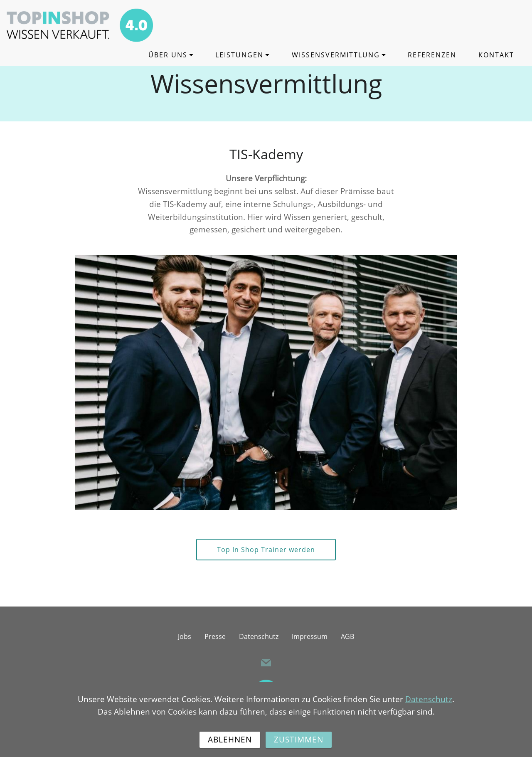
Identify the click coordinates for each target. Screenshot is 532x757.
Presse (215, 636)
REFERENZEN (432, 55)
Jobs (185, 636)
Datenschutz (259, 636)
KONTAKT (496, 55)
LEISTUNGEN (239, 55)
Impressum (310, 636)
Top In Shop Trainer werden (266, 550)
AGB (347, 636)
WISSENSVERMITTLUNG (336, 55)
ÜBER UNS (168, 55)
